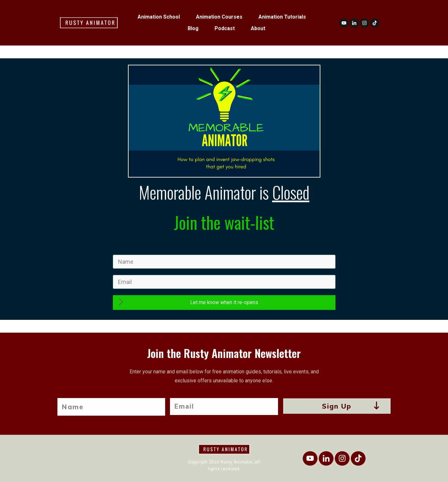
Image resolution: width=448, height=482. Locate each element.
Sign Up (337, 406)
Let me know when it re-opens (224, 302)
